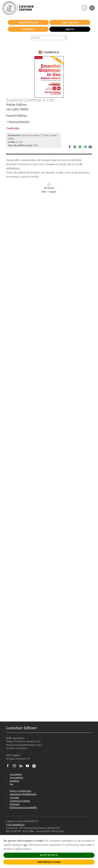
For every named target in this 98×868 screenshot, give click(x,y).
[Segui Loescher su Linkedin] (22, 767)
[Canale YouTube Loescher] (29, 767)
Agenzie (70, 29)
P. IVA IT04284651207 (15, 825)
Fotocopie (14, 804)
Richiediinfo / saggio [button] (49, 188)
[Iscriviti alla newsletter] (35, 766)
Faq (11, 784)
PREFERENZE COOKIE (49, 862)
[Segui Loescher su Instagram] (16, 767)
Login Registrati (70, 22)
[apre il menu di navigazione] (92, 8)
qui (25, 845)
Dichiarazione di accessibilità (23, 807)
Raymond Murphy (19, 122)
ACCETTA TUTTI (49, 855)
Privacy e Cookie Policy (21, 791)
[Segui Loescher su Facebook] (9, 767)
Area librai (14, 781)
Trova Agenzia (16, 777)
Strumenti (28, 29)
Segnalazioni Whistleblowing (23, 794)
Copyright (14, 798)
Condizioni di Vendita (20, 801)
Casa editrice (16, 774)
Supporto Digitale (28, 22)
